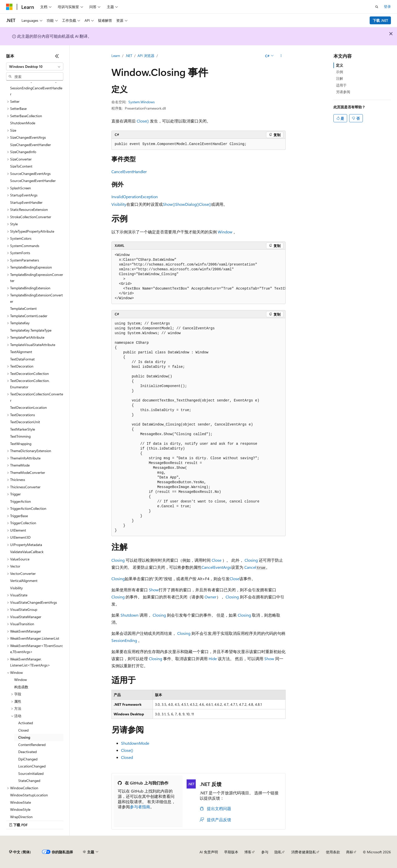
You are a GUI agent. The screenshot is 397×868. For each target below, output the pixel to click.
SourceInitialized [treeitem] (31, 773)
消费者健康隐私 (304, 852)
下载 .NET (380, 20)
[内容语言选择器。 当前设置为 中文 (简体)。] (20, 852)
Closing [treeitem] (24, 737)
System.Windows (142, 102)
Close (216, 560)
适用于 (341, 85)
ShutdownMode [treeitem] (23, 123)
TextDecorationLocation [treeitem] (28, 407)
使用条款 (333, 852)
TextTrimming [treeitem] (20, 436)
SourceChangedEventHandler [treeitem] (33, 181)
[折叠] (57, 56)
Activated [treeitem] (26, 723)
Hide (213, 659)
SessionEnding (124, 640)
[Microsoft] (9, 7)
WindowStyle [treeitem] (20, 809)
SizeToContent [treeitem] (21, 166)
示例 (340, 72)
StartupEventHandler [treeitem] (26, 202)
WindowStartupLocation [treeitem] (29, 795)
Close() (143, 121)
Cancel (250, 567)
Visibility (119, 204)
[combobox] (35, 67)
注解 (340, 78)
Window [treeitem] (21, 680)
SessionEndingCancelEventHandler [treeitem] (36, 91)
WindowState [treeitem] (21, 802)
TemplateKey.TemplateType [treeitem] (31, 330)
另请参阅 (343, 92)
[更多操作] (281, 56)
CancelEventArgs (216, 567)
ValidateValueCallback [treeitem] (27, 552)
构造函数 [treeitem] (21, 687)
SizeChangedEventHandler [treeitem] (31, 145)
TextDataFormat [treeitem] (22, 359)
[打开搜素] (377, 7)
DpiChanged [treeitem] (28, 759)
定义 (340, 65)
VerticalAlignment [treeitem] (24, 581)
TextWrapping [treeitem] (21, 444)
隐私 (278, 852)
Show (154, 590)
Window (225, 232)
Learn (116, 56)
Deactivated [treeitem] (27, 752)
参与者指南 (140, 807)
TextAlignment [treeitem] (21, 352)
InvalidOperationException (135, 197)
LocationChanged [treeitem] (32, 766)
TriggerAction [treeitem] (21, 501)
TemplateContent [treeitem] (23, 308)
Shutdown (130, 615)
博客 (248, 852)
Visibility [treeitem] (16, 588)
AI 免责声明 (209, 852)
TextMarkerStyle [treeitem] (23, 429)
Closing (118, 560)
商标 (350, 852)
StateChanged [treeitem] (29, 781)
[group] (198, 277)
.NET (129, 56)
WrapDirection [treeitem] (21, 817)
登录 (387, 6)
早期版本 (231, 852)
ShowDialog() (187, 204)
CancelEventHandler (129, 171)
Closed (127, 757)
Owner (211, 597)
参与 (265, 852)
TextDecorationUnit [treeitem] (25, 422)
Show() (169, 204)
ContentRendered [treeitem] (32, 745)
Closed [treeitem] (23, 730)
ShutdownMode (135, 743)
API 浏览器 (146, 56)
